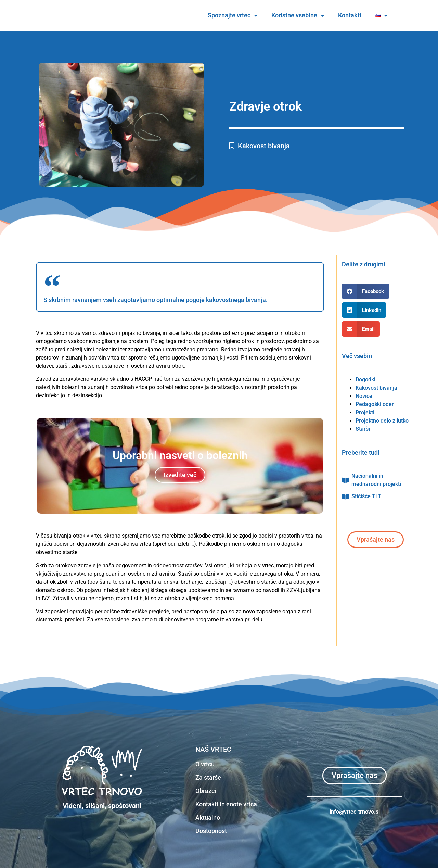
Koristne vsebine (317, 15)
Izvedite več (180, 475)
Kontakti (369, 15)
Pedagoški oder (375, 404)
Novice (364, 396)
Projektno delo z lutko (382, 421)
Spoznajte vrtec (252, 15)
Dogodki (365, 380)
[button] (365, 291)
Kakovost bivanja (264, 146)
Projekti (365, 412)
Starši (363, 429)
